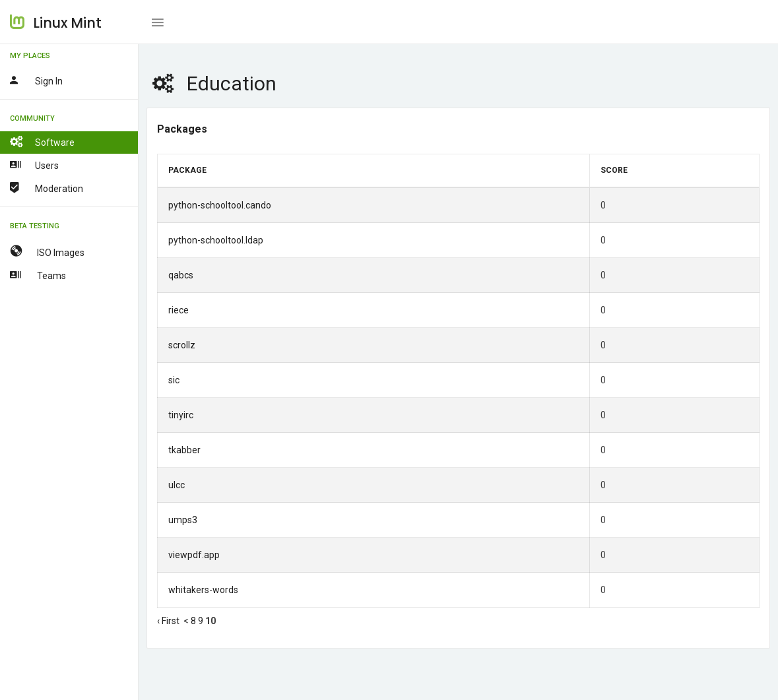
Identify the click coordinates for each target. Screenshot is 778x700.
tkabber (184, 450)
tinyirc (181, 415)
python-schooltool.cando (220, 205)
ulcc (177, 485)
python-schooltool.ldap (216, 240)
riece (178, 310)
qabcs (181, 275)
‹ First (168, 621)
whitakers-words (203, 590)
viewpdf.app (194, 555)
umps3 (183, 520)
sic (174, 380)
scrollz (182, 345)
